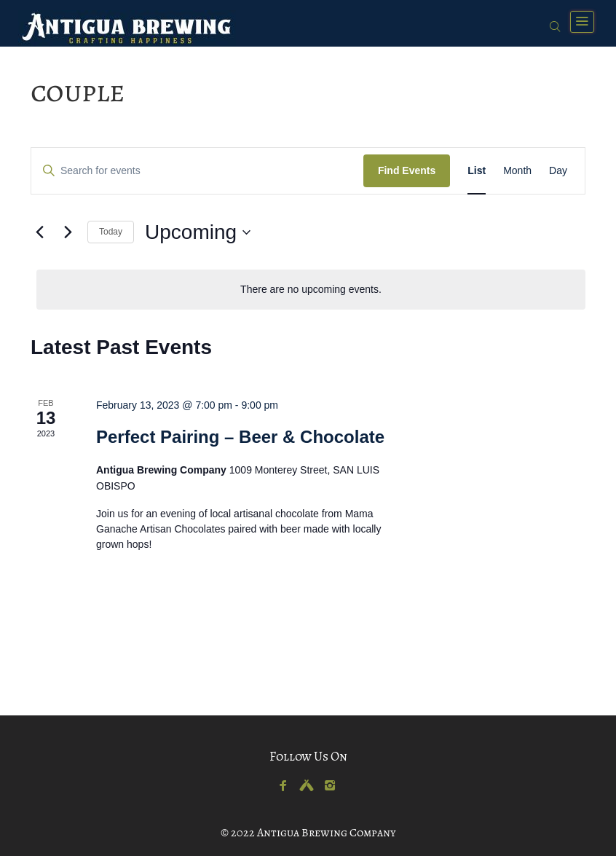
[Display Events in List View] (477, 171)
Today (111, 232)
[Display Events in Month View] (517, 171)
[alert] (311, 290)
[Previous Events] (39, 232)
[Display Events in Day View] (558, 171)
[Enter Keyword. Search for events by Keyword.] (197, 171)
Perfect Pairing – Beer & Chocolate (240, 437)
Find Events (407, 170)
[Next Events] (68, 232)
